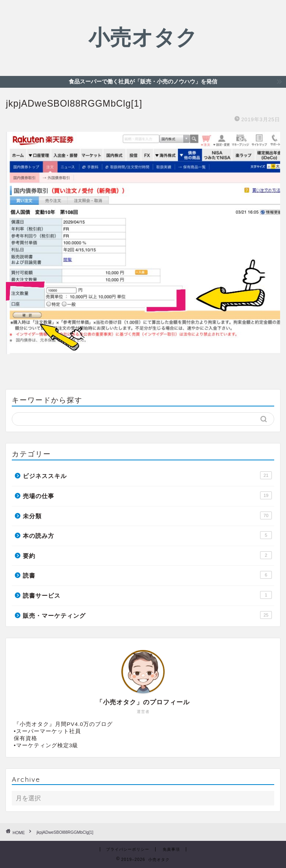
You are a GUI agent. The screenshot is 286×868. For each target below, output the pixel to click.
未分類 (147, 515)
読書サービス (147, 595)
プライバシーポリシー (128, 849)
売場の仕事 (147, 495)
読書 (147, 575)
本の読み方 (147, 535)
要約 (147, 555)
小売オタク (143, 37)
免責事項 (171, 849)
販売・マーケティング (147, 615)
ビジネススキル (147, 475)
